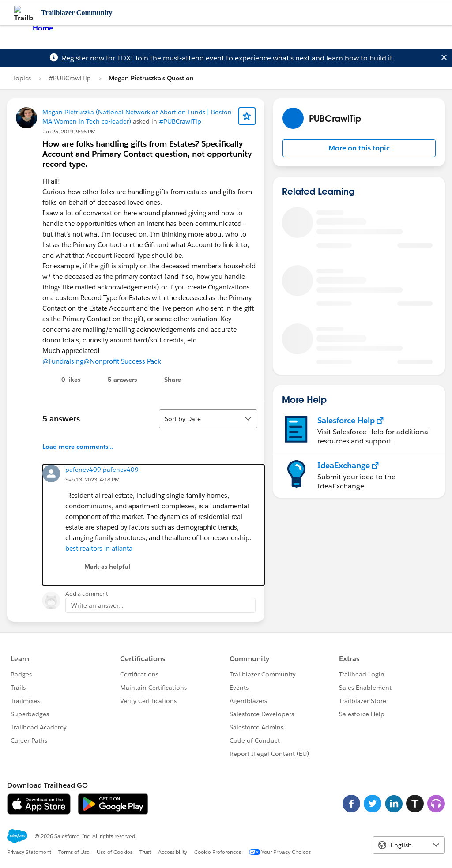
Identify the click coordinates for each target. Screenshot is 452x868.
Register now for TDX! (97, 58)
